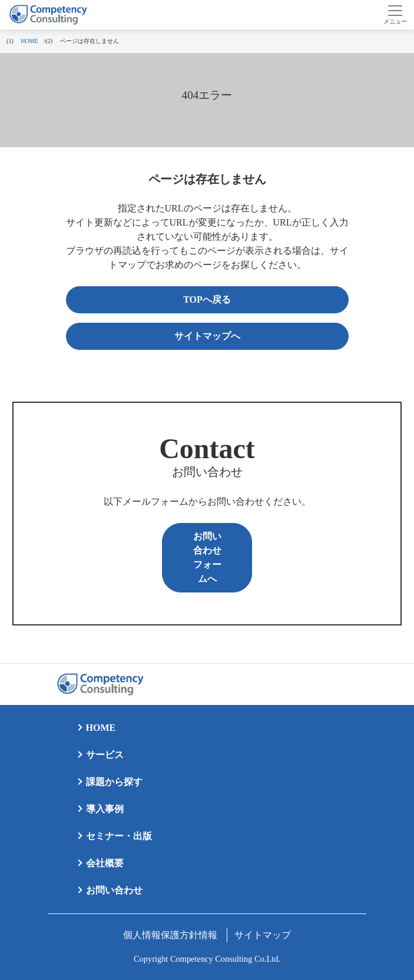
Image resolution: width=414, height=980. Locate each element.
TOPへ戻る (207, 299)
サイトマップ (263, 935)
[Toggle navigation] (395, 15)
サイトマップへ (207, 336)
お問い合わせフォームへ (207, 557)
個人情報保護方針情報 (170, 935)
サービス (105, 755)
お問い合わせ (114, 890)
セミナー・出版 (119, 836)
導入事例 (105, 809)
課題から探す (114, 782)
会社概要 (105, 863)
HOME (101, 728)
